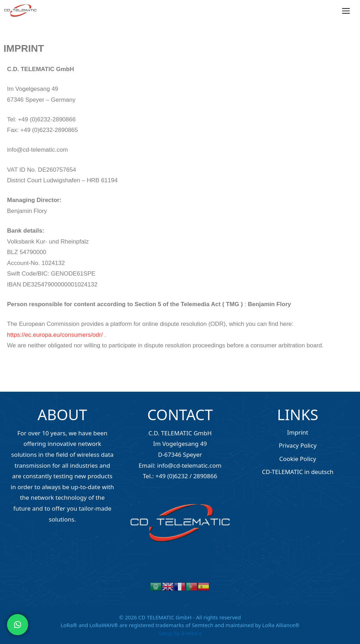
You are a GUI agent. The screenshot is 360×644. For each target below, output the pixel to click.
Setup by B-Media (180, 633)
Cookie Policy (298, 459)
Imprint (298, 432)
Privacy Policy (298, 445)
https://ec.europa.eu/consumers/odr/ (55, 335)
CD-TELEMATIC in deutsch (298, 472)
